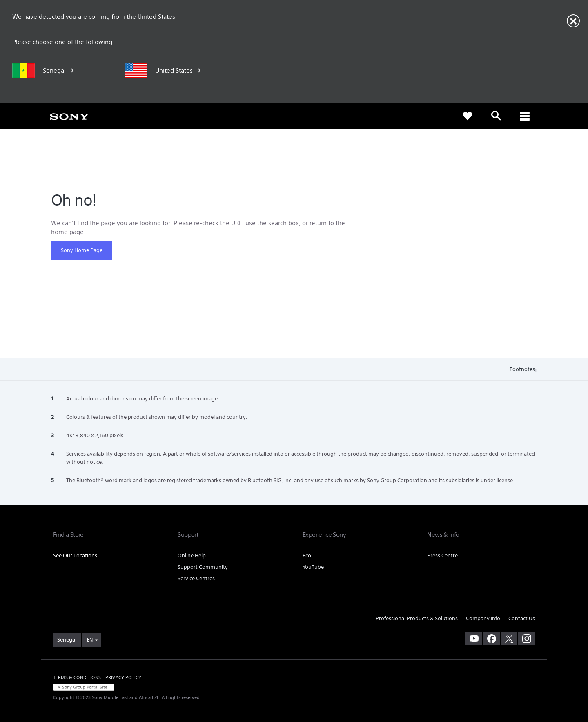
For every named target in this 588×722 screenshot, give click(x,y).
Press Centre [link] (442, 555)
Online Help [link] (192, 555)
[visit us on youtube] (474, 639)
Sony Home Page (82, 250)
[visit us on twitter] (509, 639)
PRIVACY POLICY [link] (123, 677)
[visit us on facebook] (491, 639)
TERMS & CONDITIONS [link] (77, 677)
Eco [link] (307, 555)
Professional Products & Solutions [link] (417, 618)
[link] (69, 116)
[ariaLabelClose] (525, 116)
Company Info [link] (483, 618)
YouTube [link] (313, 567)
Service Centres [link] (196, 578)
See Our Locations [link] (75, 555)
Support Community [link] (203, 567)
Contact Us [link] (522, 618)
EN (90, 640)
